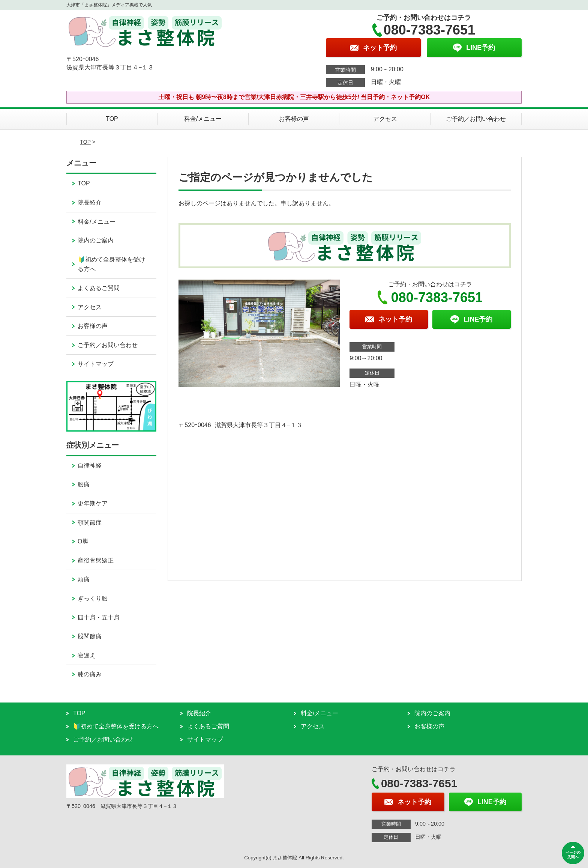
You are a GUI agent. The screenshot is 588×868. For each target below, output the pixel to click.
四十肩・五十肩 (99, 618)
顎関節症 (90, 523)
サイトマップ (96, 364)
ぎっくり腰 (93, 598)
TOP (112, 119)
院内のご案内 (96, 240)
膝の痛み (90, 674)
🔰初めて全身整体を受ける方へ (111, 264)
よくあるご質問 (99, 288)
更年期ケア (93, 503)
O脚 (83, 541)
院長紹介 (90, 202)
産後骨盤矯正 (96, 560)
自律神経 (90, 466)
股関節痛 (90, 636)
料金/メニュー (203, 119)
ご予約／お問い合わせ (476, 119)
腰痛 (84, 484)
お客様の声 (294, 119)
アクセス (385, 119)
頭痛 (84, 579)
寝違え (87, 655)
